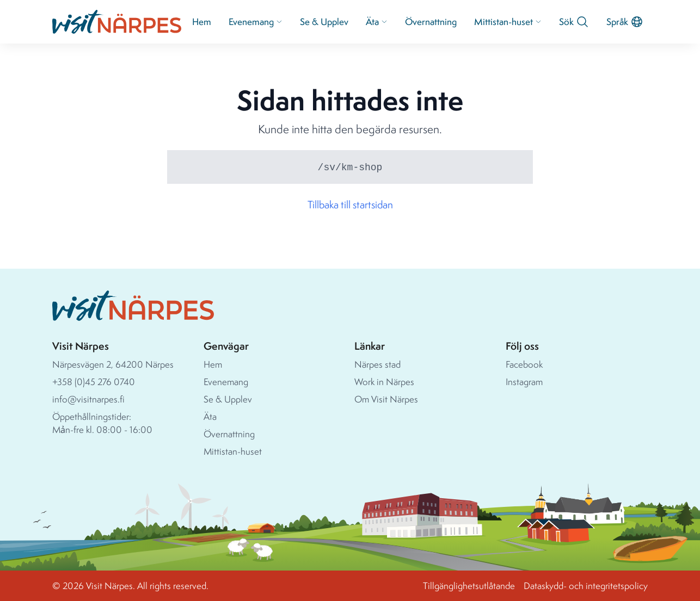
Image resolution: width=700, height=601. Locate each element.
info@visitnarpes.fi (88, 399)
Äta (377, 21)
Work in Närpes (384, 382)
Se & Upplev (324, 21)
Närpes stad (377, 364)
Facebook (524, 364)
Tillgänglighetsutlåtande (469, 585)
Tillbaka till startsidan (350, 205)
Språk (625, 22)
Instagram (524, 382)
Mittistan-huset (508, 21)
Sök (574, 22)
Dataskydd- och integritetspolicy (586, 585)
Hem (202, 21)
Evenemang (256, 21)
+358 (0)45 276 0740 (94, 382)
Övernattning (431, 21)
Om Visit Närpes (386, 399)
